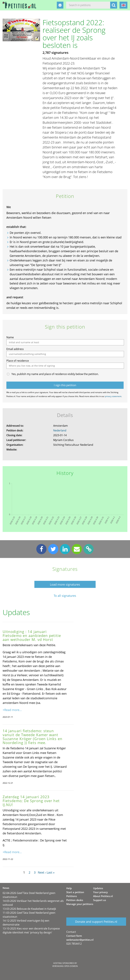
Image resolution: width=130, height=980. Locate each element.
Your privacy (100, 892)
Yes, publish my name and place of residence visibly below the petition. (55, 374)
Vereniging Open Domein (65, 966)
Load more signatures (65, 584)
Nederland (60, 430)
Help (69, 888)
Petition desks (75, 900)
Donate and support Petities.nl (96, 922)
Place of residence (18, 361)
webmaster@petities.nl (80, 940)
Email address (15, 349)
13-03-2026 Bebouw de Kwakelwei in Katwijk (29, 909)
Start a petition (75, 892)
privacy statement (113, 396)
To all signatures (65, 596)
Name (10, 337)
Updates (98, 888)
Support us (100, 900)
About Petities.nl (103, 896)
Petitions (72, 896)
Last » (51, 872)
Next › (42, 872)
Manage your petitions (80, 904)
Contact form (74, 936)
